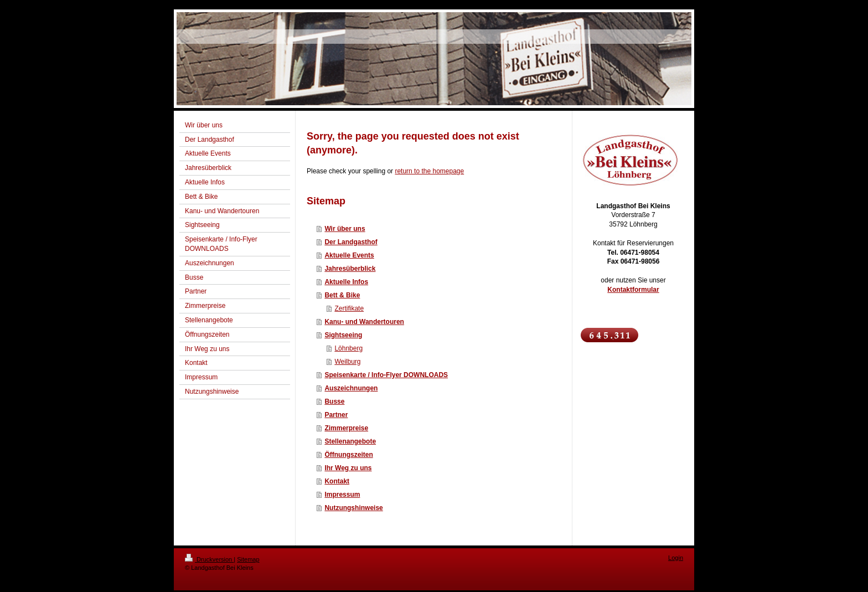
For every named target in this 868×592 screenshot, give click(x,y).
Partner (336, 415)
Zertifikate (349, 308)
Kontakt (337, 481)
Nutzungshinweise (353, 508)
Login (676, 558)
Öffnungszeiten (348, 455)
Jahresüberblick (350, 269)
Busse (334, 401)
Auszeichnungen (351, 388)
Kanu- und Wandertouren (364, 322)
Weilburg (347, 362)
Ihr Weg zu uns (348, 468)
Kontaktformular (633, 290)
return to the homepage (429, 171)
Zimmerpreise (346, 428)
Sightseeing (343, 335)
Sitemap (248, 559)
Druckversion (209, 559)
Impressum (342, 495)
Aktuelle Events (349, 255)
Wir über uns (345, 229)
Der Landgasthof (351, 242)
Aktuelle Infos (346, 282)
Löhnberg (348, 348)
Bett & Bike (342, 295)
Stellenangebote (350, 441)
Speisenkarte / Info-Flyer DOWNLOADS (386, 375)
